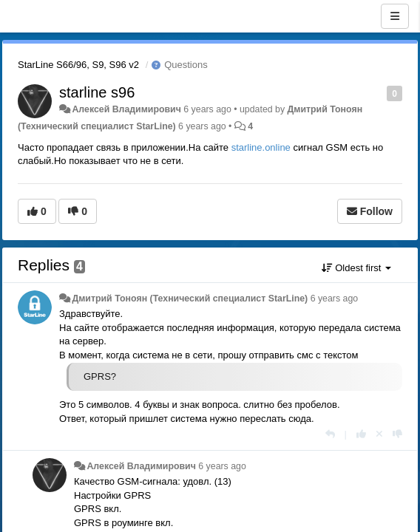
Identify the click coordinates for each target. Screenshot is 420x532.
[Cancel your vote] (379, 434)
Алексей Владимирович (126, 109)
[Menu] (395, 16)
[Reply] (330, 434)
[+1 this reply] (361, 434)
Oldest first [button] (356, 268)
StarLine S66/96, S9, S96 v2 (78, 65)
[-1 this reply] (397, 434)
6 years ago (335, 299)
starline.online (261, 147)
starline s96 (97, 92)
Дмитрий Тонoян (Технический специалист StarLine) (190, 299)
